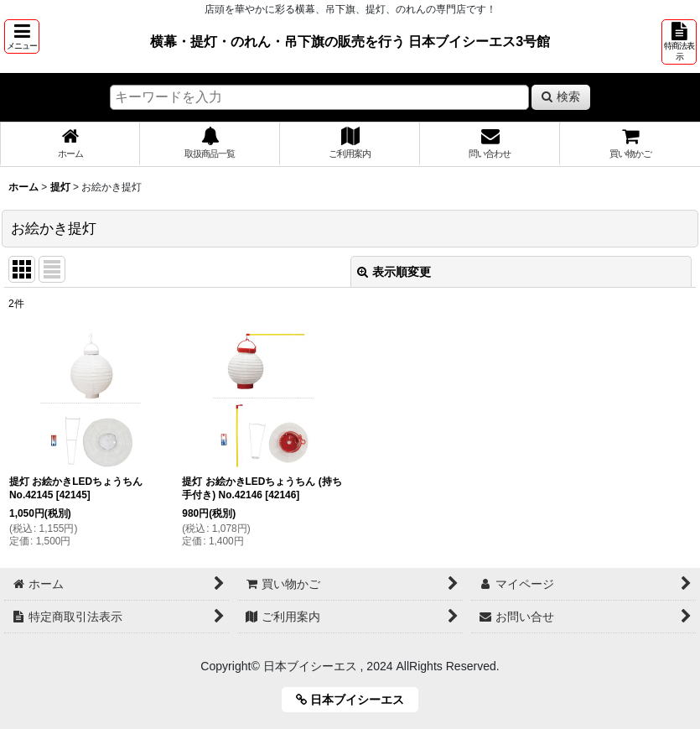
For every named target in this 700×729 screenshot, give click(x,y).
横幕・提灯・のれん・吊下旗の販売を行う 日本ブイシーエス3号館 (350, 41)
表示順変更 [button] (394, 272)
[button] (22, 36)
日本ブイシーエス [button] (356, 700)
